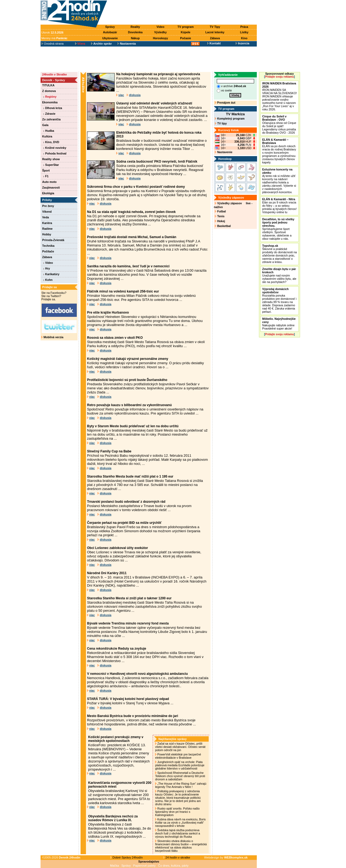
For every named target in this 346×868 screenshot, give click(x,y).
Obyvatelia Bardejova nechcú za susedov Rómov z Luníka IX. (113, 818)
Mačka (114, 866)
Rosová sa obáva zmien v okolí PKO (115, 338)
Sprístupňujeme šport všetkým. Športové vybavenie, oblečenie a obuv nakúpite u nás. (278, 229)
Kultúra (47, 136)
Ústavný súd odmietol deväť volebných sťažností (154, 103)
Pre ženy (48, 206)
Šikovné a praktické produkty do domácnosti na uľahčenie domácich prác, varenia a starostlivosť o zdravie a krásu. (280, 254)
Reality (135, 27)
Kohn (48, 280)
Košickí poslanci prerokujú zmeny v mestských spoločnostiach (116, 739)
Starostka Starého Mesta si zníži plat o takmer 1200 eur (129, 598)
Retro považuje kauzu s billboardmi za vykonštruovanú (129, 405)
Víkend (47, 212)
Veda (46, 217)
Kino (244, 38)
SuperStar (51, 165)
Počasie (185, 38)
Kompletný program (230, 119)
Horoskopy (161, 38)
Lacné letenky (215, 32)
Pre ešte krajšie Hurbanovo (108, 313)
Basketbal (223, 226)
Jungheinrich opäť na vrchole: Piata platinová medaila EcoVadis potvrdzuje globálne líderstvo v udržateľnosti (180, 765)
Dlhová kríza (53, 108)
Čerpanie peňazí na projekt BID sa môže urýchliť (124, 523)
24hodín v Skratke (54, 74)
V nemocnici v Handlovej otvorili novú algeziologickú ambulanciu (137, 674)
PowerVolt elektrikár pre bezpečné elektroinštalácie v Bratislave (178, 756)
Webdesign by (226, 857)
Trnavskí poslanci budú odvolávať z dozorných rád (126, 502)
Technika (48, 246)
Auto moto (49, 182)
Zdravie (49, 114)
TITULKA (48, 85)
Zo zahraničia (51, 119)
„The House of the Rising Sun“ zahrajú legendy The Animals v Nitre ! (181, 785)
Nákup (135, 38)
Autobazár (110, 32)
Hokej (220, 221)
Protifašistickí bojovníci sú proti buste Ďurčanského (127, 380)
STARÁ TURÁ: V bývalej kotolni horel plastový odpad (128, 699)
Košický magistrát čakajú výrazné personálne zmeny (128, 359)
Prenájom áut (225, 103)
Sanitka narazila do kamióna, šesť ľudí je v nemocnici (128, 266)
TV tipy (221, 123)
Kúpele (186, 32)
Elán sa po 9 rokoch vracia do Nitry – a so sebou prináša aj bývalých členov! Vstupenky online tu (279, 206)
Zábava (215, 38)
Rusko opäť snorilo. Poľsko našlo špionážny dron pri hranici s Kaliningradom (177, 812)
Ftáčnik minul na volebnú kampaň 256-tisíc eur (123, 291)
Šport (46, 170)
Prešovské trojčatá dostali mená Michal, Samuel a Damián (132, 237)
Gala (45, 125)
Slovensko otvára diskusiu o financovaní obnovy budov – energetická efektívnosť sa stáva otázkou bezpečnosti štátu (181, 846)
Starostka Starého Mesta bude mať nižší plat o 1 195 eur (130, 476)
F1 (46, 176)
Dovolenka (135, 32)
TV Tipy (215, 27)
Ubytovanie (110, 38)
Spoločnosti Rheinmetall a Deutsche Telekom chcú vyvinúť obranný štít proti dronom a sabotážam (180, 776)
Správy (110, 27)
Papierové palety (144, 866)
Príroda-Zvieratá (53, 240)
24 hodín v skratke (177, 857)
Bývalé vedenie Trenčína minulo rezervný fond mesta (128, 623)
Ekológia (48, 193)
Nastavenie (224, 152)
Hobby (47, 234)
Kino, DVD (51, 142)
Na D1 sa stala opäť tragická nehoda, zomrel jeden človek (131, 212)
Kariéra (47, 223)
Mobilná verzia (52, 337)
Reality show (51, 159)
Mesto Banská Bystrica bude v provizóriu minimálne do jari (133, 716)
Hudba (49, 131)
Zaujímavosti (51, 188)
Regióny (50, 97)
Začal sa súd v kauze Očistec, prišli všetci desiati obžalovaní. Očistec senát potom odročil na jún (180, 747)
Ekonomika (50, 102)
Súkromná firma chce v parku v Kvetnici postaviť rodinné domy (136, 187)
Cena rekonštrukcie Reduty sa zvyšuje (117, 649)
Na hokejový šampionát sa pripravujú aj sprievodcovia (158, 74)
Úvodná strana (53, 44)
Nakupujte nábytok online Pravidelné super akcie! (279, 324)
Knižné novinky (55, 148)
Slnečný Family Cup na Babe (109, 451)
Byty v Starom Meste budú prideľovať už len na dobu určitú (133, 426)
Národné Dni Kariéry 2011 (107, 573)
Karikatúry (51, 274)
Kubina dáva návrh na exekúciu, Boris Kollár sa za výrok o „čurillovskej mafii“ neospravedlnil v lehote (180, 823)
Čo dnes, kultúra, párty (173, 866)
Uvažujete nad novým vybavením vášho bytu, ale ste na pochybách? (279, 275)
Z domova (49, 91)
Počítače (48, 251)
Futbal (220, 211)
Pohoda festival (55, 153)
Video (160, 27)
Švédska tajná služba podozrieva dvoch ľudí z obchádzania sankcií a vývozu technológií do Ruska (178, 833)
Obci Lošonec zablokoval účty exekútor (117, 548)
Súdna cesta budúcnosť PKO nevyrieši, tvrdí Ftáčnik (157, 162)
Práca (244, 27)
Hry (47, 268)
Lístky (244, 32)
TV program (186, 27)
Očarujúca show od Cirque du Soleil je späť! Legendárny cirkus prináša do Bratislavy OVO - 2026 (279, 124)
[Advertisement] (183, 13)
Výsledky (160, 32)
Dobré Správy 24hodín (127, 857)
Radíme (47, 229)
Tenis (220, 216)
